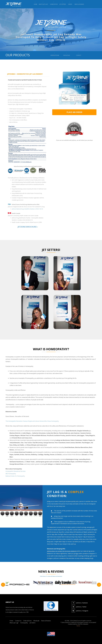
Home (11, 621)
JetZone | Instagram (80, 611)
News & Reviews (47, 621)
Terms (78, 626)
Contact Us (19, 621)
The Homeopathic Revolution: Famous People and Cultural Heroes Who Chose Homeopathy (33, 421)
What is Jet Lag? (14, 623)
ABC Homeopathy (11, 474)
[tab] (28, 74)
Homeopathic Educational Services (16, 471)
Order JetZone (28, 621)
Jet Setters (34, 623)
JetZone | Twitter (79, 607)
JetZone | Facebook (80, 603)
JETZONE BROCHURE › (28, 227)
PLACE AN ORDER (74, 112)
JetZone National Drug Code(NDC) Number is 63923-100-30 (27, 209)
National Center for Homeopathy (15, 476)
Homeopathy (25, 623)
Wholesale (37, 621)
